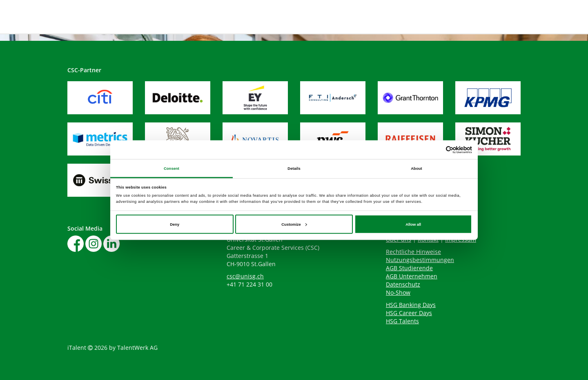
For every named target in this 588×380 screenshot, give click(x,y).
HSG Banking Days (411, 305)
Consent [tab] (171, 168)
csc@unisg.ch (245, 276)
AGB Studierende (409, 268)
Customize (294, 224)
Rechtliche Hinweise (413, 252)
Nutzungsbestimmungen (420, 260)
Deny (175, 224)
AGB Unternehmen (412, 276)
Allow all (413, 224)
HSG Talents (402, 321)
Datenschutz (403, 284)
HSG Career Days (409, 313)
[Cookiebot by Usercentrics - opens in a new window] (436, 150)
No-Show (398, 292)
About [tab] (416, 168)
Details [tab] (294, 168)
